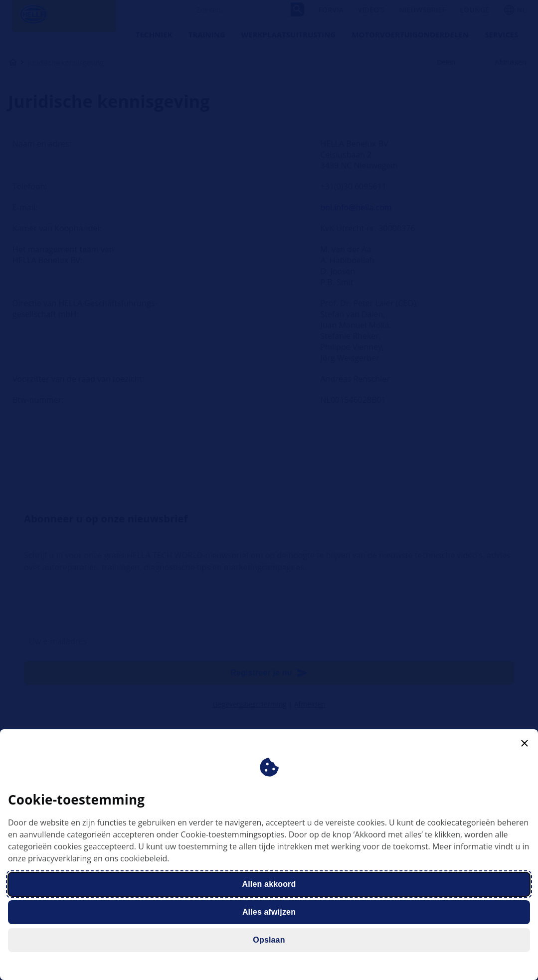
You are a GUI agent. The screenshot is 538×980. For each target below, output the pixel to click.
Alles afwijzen (269, 912)
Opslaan (269, 940)
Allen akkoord (269, 884)
